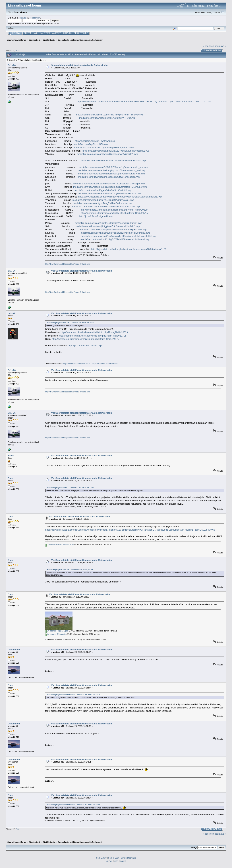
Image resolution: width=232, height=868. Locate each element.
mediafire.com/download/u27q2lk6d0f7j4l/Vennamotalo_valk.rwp (112, 174)
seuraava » (220, 46)
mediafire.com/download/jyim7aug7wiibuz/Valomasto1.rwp (103, 203)
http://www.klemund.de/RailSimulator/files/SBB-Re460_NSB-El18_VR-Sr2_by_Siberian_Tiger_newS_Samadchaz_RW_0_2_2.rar (144, 102)
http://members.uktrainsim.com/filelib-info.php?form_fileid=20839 (114, 210)
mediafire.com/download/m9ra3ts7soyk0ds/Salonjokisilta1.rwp (110, 193)
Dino (10, 478)
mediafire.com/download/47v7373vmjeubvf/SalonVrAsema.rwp (113, 161)
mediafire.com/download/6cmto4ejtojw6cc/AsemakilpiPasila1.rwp (109, 223)
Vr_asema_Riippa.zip (56, 634)
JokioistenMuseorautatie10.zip (60, 545)
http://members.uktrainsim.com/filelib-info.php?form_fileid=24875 (110, 115)
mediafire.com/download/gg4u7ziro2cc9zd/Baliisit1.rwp (103, 190)
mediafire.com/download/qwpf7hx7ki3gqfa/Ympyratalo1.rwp (103, 200)
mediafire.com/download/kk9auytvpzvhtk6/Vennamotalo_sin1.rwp (112, 170)
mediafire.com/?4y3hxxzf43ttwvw (91, 144)
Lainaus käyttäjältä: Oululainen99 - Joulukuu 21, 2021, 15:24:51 (73, 805)
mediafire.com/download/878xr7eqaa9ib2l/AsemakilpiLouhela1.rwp (115, 233)
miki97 (11, 313)
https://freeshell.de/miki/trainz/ (105, 364)
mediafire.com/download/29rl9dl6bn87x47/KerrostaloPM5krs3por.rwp (109, 184)
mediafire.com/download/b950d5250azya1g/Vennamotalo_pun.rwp (113, 167)
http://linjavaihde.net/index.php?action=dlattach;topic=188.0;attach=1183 (129, 249)
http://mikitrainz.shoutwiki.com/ (77, 364)
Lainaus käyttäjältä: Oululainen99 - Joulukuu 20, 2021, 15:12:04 (73, 695)
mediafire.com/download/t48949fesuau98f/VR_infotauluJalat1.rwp (106, 206)
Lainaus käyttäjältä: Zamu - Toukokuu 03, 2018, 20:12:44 (70, 488)
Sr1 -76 (12, 65)
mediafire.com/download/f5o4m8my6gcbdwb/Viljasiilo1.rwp (107, 154)
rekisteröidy (35, 18)
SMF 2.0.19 (101, 858)
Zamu (11, 456)
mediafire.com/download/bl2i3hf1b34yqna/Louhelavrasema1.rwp (116, 151)
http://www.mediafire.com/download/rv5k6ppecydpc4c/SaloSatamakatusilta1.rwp (120, 197)
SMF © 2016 (114, 858)
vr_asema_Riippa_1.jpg (57, 631)
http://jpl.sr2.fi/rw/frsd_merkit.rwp (96, 216)
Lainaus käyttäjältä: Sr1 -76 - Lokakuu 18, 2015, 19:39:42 (70, 323)
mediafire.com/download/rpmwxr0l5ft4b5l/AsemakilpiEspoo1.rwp (113, 230)
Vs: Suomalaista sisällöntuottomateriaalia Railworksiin (81, 271)
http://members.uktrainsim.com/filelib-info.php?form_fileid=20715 (114, 213)
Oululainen (14, 650)
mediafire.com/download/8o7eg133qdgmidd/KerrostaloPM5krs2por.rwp (110, 187)
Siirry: (194, 848)
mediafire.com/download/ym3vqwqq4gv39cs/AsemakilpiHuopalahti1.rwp (119, 236)
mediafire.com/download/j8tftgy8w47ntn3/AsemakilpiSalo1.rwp (107, 226)
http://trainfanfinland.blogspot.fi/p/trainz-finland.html (68, 264)
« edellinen (208, 46)
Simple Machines (128, 858)
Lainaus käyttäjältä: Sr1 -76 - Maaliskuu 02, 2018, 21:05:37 (71, 570)
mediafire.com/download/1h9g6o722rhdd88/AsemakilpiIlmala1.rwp (115, 239)
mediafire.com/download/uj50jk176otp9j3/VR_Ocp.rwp (107, 118)
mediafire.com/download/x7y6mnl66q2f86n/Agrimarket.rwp (105, 147)
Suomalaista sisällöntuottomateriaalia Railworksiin (79, 65)
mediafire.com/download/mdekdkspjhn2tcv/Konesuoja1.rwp (109, 177)
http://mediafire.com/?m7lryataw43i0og (95, 141)
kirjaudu (23, 18)
